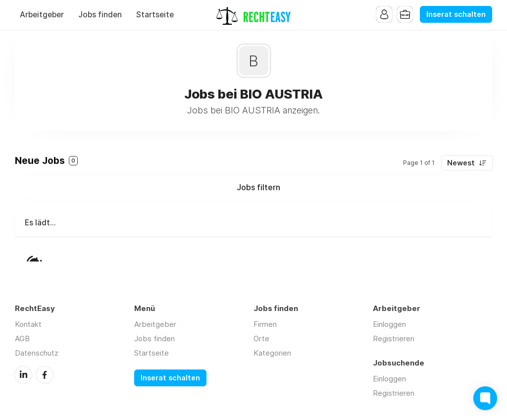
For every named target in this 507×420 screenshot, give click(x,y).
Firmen (265, 324)
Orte (261, 339)
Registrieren (394, 339)
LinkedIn (23, 375)
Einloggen (389, 324)
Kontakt (28, 324)
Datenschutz (37, 353)
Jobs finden (100, 15)
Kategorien (272, 353)
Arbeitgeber (42, 15)
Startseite (155, 15)
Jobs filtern (258, 187)
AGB (22, 339)
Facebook (45, 375)
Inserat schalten (456, 14)
